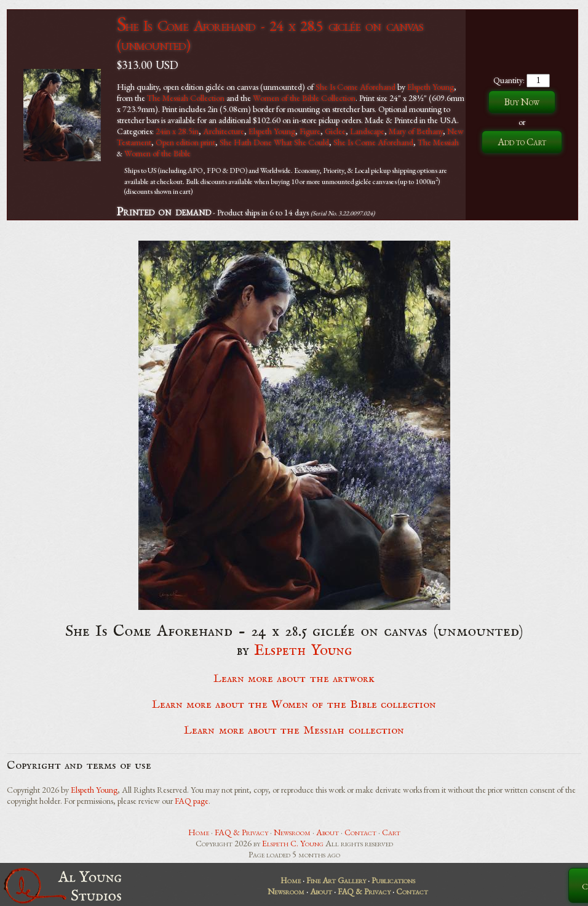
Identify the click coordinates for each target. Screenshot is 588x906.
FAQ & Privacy (241, 832)
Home (199, 832)
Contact (360, 832)
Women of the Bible (157, 153)
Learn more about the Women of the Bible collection (294, 705)
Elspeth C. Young (293, 843)
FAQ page (192, 801)
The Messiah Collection (186, 98)
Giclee (335, 131)
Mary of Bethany (416, 131)
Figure (310, 131)
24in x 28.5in (177, 131)
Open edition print (185, 142)
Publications (393, 880)
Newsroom (292, 832)
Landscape (367, 131)
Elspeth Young (431, 87)
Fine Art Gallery (336, 880)
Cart (391, 832)
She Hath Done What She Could (274, 142)
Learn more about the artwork (294, 679)
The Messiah (438, 142)
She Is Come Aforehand (356, 87)
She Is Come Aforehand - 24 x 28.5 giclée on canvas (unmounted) (270, 35)
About (328, 832)
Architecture (224, 131)
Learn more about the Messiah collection (294, 731)
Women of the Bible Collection (304, 98)
